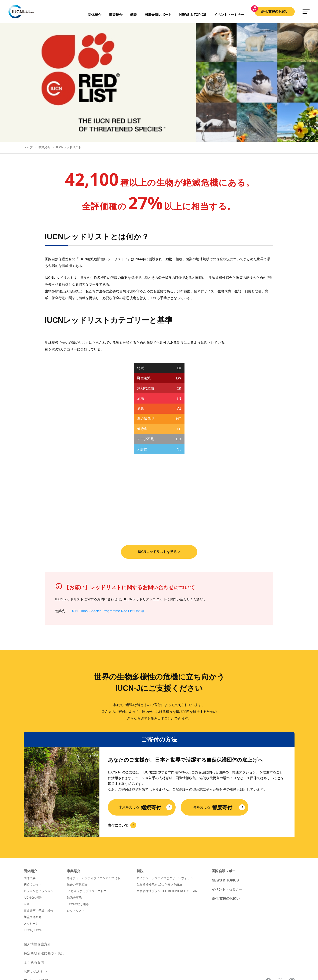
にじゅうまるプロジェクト (85, 849)
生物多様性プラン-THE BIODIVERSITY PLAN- (167, 849)
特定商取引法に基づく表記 (44, 911)
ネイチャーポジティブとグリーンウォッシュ (166, 836)
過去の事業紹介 (77, 842)
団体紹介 (95, 15)
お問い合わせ (34, 929)
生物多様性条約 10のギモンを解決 (159, 842)
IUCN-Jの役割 (33, 855)
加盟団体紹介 (33, 875)
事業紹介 (116, 15)
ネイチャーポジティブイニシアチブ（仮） (95, 836)
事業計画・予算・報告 (39, 868)
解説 (134, 15)
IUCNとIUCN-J (34, 888)
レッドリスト (76, 868)
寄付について (118, 783)
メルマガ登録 (36, 938)
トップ (28, 105)
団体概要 (30, 836)
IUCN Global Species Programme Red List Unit (105, 569)
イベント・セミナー (227, 847)
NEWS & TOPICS (225, 838)
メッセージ (31, 881)
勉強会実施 (74, 855)
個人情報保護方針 (37, 902)
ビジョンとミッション (39, 849)
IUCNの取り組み (78, 862)
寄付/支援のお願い (275, 12)
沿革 (27, 862)
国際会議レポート (225, 829)
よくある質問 (34, 920)
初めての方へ (33, 842)
